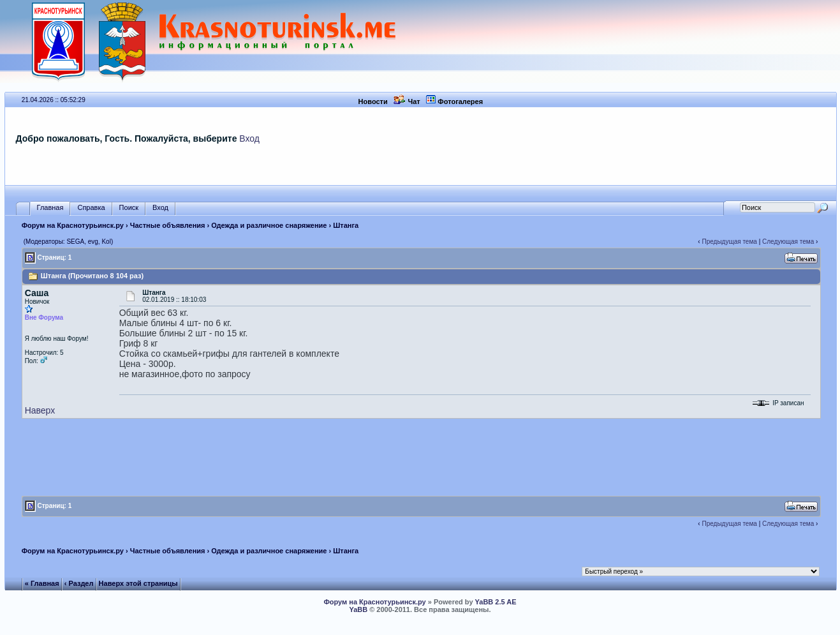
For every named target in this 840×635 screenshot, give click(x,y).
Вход (249, 138)
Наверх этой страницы (138, 583)
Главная (50, 208)
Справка (91, 208)
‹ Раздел (79, 583)
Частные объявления (168, 225)
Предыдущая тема (729, 242)
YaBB (358, 609)
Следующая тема (788, 242)
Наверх (40, 410)
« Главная (42, 583)
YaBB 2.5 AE (496, 602)
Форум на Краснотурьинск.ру (73, 225)
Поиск (129, 208)
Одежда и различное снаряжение (269, 225)
